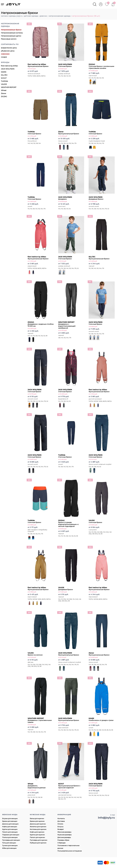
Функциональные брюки (38, 65)
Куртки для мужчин (37, 835)
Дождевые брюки (96, 198)
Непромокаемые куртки (11, 36)
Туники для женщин (10, 845)
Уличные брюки (65, 65)
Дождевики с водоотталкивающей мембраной (67, 325)
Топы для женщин (9, 843)
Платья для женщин (10, 837)
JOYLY (13, 4)
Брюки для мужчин (37, 821)
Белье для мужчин (37, 818)
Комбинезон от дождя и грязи (101, 719)
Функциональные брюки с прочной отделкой (69, 786)
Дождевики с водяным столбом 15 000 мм (41, 324)
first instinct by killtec (9, 66)
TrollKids (4, 81)
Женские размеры (64, 832)
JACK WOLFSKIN (8, 69)
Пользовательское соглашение (70, 851)
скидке (4, 57)
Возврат (61, 829)
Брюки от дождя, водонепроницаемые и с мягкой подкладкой (68, 523)
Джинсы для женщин (10, 824)
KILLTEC (4, 75)
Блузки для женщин (10, 818)
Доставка (61, 821)
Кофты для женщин (10, 827)
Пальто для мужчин (37, 837)
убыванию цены (8, 51)
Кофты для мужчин (37, 832)
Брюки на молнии (35, 654)
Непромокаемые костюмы (12, 33)
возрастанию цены (9, 48)
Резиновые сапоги (9, 39)
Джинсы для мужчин (38, 824)
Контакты (61, 818)
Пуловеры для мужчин (39, 840)
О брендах (61, 843)
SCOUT (4, 78)
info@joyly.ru (106, 818)
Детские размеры (64, 837)
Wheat (4, 90)
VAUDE (4, 84)
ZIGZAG (4, 96)
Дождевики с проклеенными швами (40, 720)
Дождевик (65, 198)
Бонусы (60, 827)
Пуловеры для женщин (11, 840)
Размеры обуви (63, 840)
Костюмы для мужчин (38, 829)
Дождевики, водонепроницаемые (37, 786)
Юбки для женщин (9, 848)
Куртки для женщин (10, 829)
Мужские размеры (64, 835)
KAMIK (4, 72)
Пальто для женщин (10, 832)
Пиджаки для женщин (11, 835)
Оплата (60, 824)
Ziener (4, 93)
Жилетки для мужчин (38, 827)
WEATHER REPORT (9, 87)
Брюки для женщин (10, 821)
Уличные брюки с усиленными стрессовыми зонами (101, 66)
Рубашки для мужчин (38, 843)
